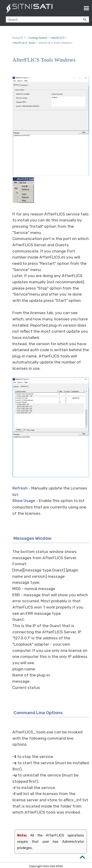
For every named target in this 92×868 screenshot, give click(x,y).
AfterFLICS (57, 38)
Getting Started (38, 38)
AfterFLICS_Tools (24, 43)
